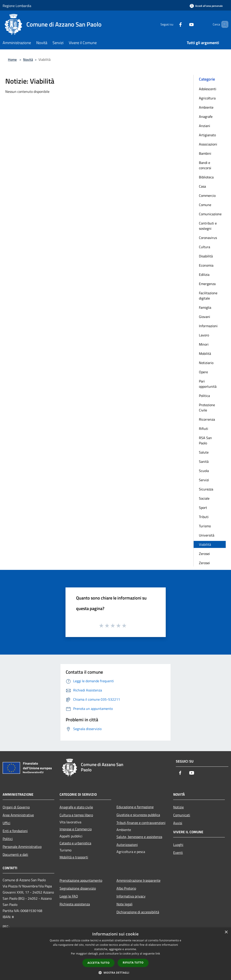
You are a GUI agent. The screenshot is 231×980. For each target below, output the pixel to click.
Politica (204, 396)
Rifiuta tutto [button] (133, 963)
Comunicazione (210, 214)
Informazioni (208, 326)
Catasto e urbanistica (75, 843)
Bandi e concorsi (205, 165)
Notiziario (206, 363)
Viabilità (205, 544)
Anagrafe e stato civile (76, 807)
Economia (206, 265)
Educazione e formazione (135, 807)
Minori (204, 344)
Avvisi (178, 823)
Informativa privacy (131, 896)
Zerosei (204, 554)
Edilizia (204, 275)
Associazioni (208, 144)
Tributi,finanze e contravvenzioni (141, 823)
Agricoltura (207, 98)
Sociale (204, 498)
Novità (28, 59)
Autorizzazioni (127, 845)
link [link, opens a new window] (158, 954)
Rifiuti (204, 429)
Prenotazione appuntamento (81, 880)
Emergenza (207, 284)
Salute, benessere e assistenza (139, 837)
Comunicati (182, 815)
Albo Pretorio (126, 888)
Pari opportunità (208, 384)
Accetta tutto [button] (98, 963)
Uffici (6, 823)
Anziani (205, 126)
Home (12, 59)
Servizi (204, 480)
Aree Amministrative (18, 815)
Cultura (205, 247)
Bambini (205, 153)
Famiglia (205, 307)
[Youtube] (184, 24)
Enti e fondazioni (15, 831)
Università (207, 535)
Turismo (205, 526)
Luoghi (178, 845)
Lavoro (204, 335)
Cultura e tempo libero (76, 815)
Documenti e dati (15, 854)
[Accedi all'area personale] (206, 6)
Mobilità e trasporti (74, 857)
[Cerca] (223, 24)
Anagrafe (206, 117)
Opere (203, 372)
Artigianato (207, 135)
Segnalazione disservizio (78, 888)
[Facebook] (173, 24)
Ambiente (206, 107)
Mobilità (205, 354)
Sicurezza (206, 489)
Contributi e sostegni (208, 226)
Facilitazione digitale (208, 296)
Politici (8, 839)
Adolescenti (208, 89)
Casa (202, 186)
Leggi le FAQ (69, 896)
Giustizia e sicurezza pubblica (138, 815)
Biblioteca (206, 177)
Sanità (204, 461)
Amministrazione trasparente (138, 880)
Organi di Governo (16, 807)
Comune (205, 205)
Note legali (125, 904)
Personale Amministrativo (22, 847)
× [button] (226, 932)
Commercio (207, 196)
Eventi (178, 853)
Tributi (204, 517)
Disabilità (206, 256)
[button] (116, 973)
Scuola (204, 471)
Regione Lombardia (17, 6)
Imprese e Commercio (76, 829)
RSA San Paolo (205, 440)
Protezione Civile (207, 407)
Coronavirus (208, 238)
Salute (204, 452)
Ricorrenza (207, 419)
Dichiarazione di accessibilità (138, 912)
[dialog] (115, 954)
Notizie (178, 807)
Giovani (205, 317)
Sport (203, 508)
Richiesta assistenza (75, 904)
